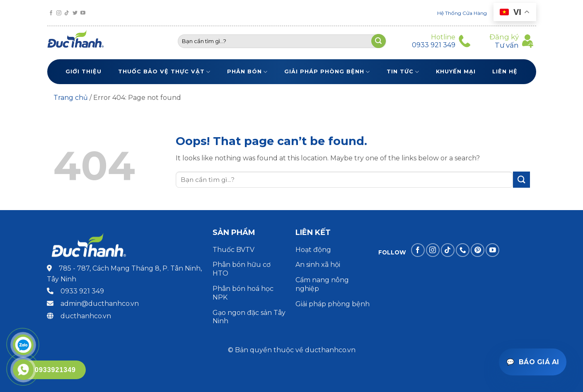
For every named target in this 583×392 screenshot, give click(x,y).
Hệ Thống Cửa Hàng (462, 13)
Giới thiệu (83, 71)
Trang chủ (71, 98)
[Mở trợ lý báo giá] (533, 362)
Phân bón (247, 72)
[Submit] (521, 180)
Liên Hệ (505, 71)
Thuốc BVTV (233, 250)
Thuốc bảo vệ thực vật (164, 72)
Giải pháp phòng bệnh (327, 72)
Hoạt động (314, 250)
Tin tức (403, 72)
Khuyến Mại (456, 71)
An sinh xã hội (318, 265)
